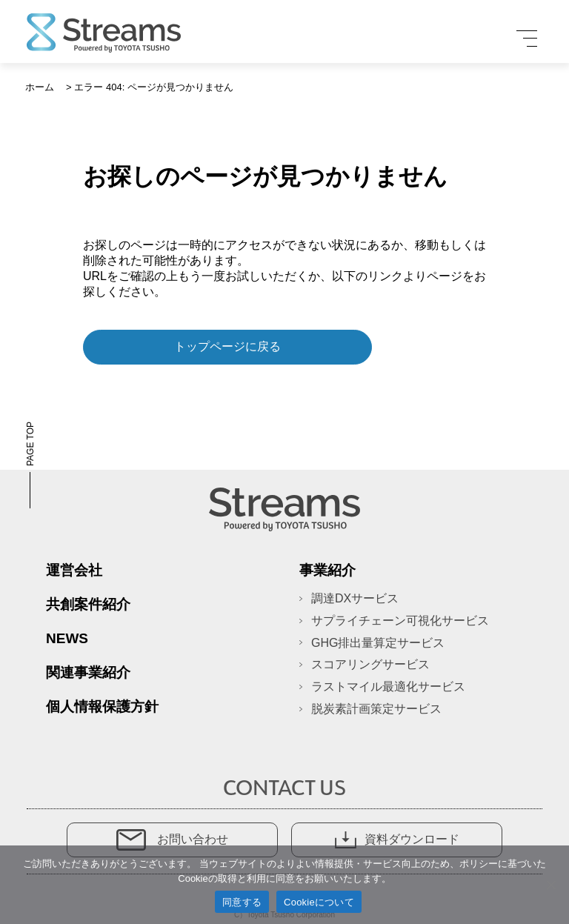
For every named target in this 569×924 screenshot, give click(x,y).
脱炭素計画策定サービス (376, 709)
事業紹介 (327, 570)
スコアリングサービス (370, 664)
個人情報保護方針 (102, 707)
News (67, 638)
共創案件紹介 (88, 604)
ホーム (40, 87)
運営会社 (74, 570)
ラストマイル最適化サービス (388, 687)
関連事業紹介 (88, 672)
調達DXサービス (355, 598)
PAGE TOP (30, 465)
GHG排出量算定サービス (378, 643)
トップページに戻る (227, 346)
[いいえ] (550, 885)
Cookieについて (319, 902)
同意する (242, 902)
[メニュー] (527, 39)
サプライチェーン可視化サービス (400, 621)
